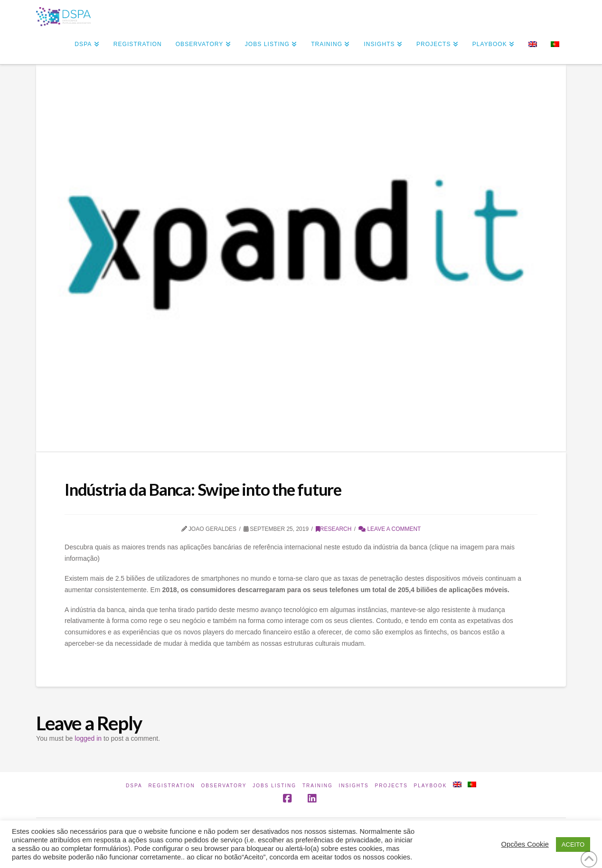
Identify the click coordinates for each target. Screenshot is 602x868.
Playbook (431, 786)
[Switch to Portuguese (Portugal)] (555, 45)
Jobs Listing (274, 786)
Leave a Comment (390, 529)
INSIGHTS (353, 786)
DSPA (134, 786)
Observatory (224, 786)
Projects (391, 786)
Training (318, 786)
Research (334, 529)
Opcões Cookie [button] (525, 844)
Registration (171, 786)
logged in (88, 738)
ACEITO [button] (573, 844)
